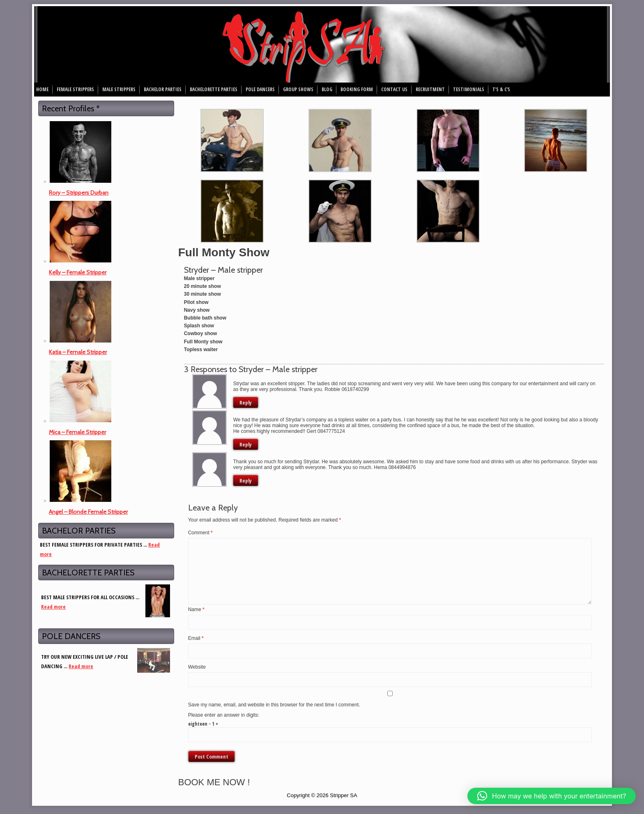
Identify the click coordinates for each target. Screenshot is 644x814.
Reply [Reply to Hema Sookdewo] (246, 481)
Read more (53, 607)
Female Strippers (75, 89)
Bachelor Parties (163, 89)
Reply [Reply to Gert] (246, 444)
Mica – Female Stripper (77, 432)
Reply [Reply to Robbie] (246, 402)
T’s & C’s (501, 89)
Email (196, 638)
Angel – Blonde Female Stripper (88, 512)
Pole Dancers (260, 89)
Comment (200, 533)
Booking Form (357, 89)
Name (196, 609)
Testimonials (469, 89)
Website (197, 667)
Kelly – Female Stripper (78, 272)
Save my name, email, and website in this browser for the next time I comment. (274, 705)
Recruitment (430, 89)
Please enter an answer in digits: (224, 715)
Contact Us (394, 89)
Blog (327, 89)
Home (42, 89)
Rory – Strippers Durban (79, 193)
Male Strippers (119, 89)
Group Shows (298, 89)
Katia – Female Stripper (78, 352)
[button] (552, 796)
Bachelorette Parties (214, 89)
